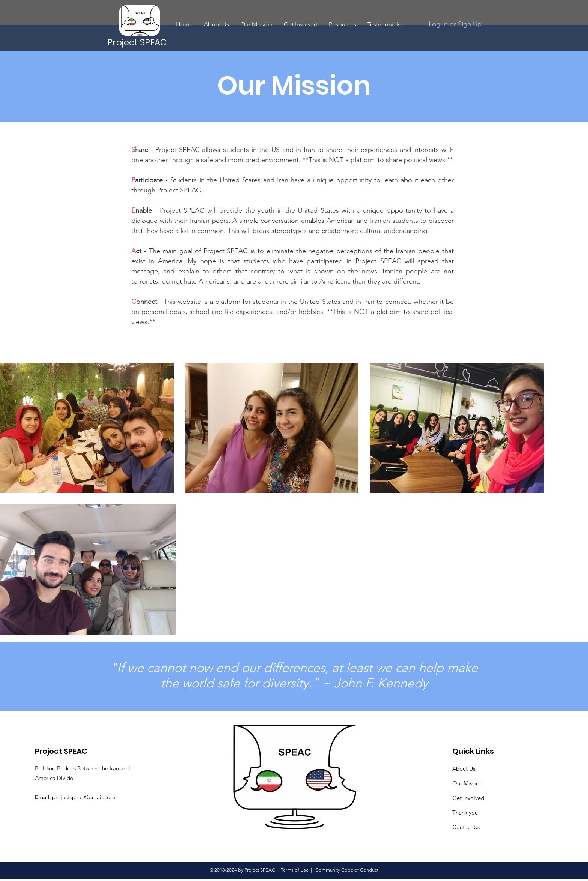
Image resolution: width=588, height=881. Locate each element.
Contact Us (466, 827)
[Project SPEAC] (138, 42)
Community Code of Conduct (346, 870)
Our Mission (467, 783)
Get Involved (468, 798)
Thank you (465, 813)
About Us (464, 769)
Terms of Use (295, 870)
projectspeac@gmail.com (84, 797)
